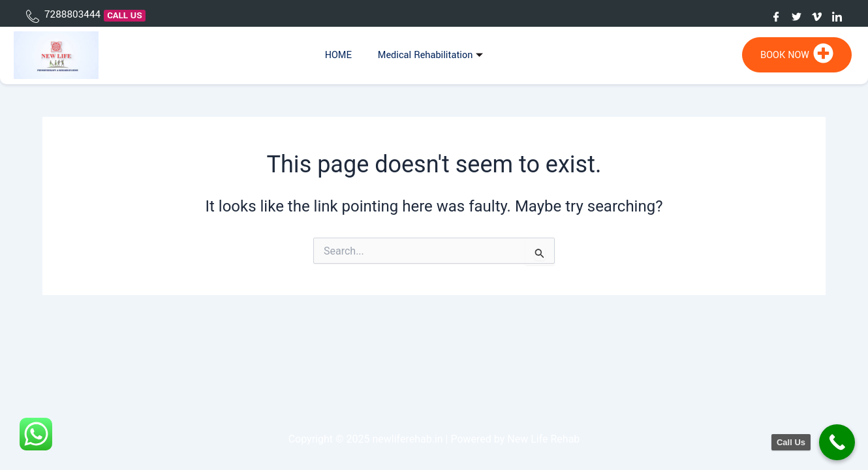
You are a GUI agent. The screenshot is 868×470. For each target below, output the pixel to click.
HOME (338, 55)
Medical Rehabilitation (432, 55)
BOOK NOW (797, 53)
